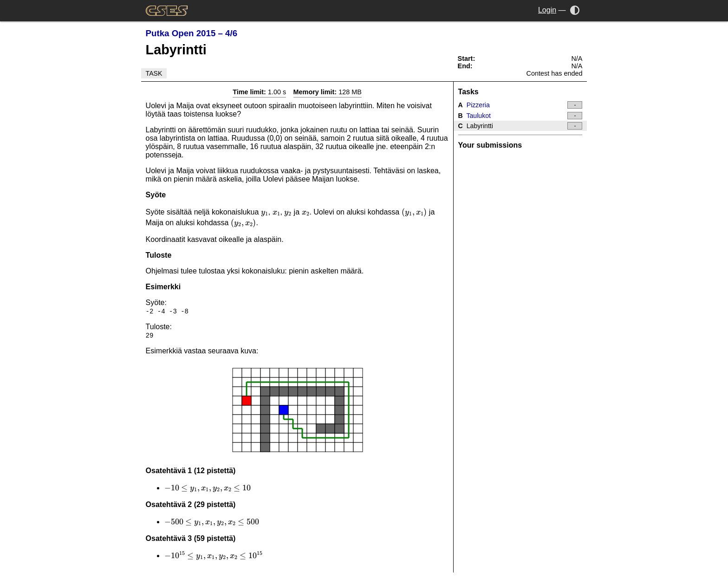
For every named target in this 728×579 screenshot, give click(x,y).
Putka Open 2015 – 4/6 (192, 33)
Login (547, 10)
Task (154, 73)
